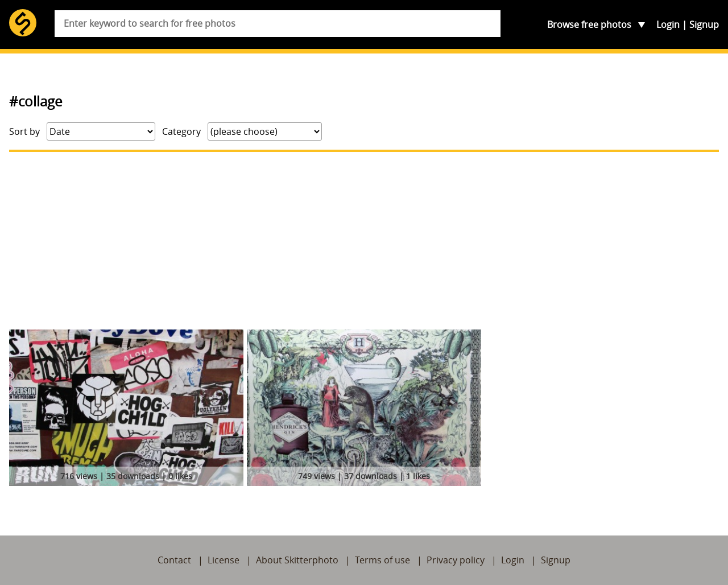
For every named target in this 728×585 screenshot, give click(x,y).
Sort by (24, 131)
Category (181, 131)
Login (668, 24)
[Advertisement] (364, 241)
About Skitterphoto (297, 560)
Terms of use (382, 560)
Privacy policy (456, 560)
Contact (174, 560)
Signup (704, 24)
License (224, 560)
